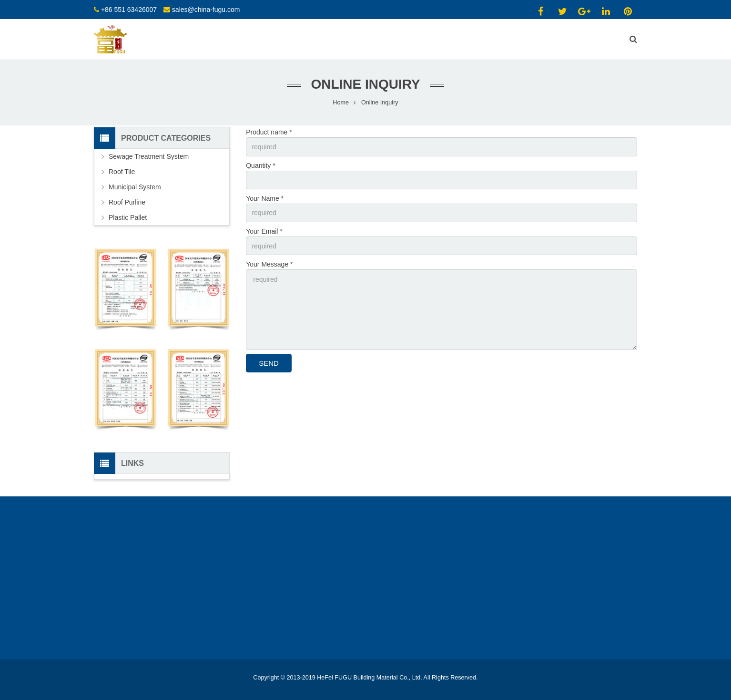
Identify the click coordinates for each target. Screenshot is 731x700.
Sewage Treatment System (149, 157)
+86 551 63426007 (129, 10)
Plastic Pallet (128, 218)
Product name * (269, 133)
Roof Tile (122, 172)
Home (341, 103)
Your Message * (269, 265)
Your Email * (264, 232)
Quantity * (260, 165)
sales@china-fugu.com (206, 10)
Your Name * (265, 198)
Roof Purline (127, 203)
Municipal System (135, 187)
